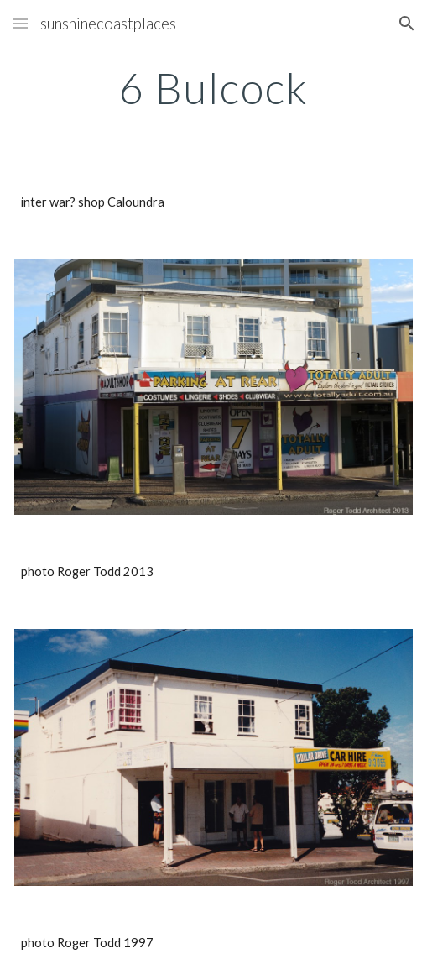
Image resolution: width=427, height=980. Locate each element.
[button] (20, 23)
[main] (213, 88)
